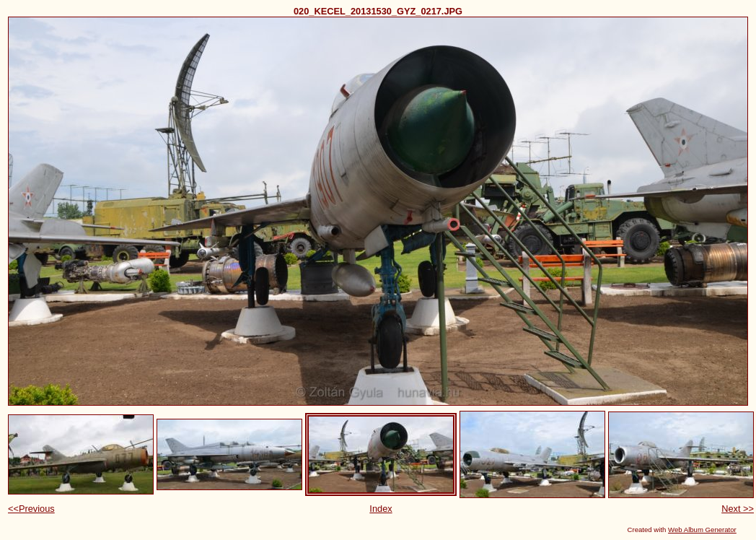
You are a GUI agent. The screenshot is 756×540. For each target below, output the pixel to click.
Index (381, 509)
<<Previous (31, 509)
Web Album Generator (702, 530)
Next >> (738, 509)
